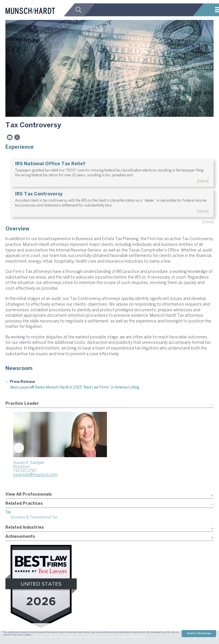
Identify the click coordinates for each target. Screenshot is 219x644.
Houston (21, 467)
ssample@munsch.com (35, 475)
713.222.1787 (25, 471)
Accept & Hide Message (199, 633)
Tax (8, 512)
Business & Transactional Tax (34, 517)
